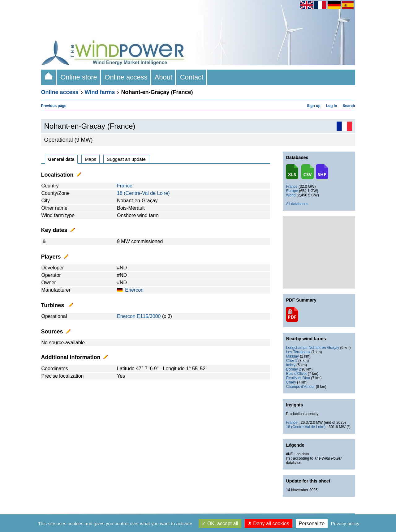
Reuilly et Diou (298, 378)
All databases (297, 204)
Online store (79, 77)
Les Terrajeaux (298, 352)
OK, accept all (220, 523)
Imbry (291, 365)
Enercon (134, 290)
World (291, 195)
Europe (292, 191)
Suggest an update (126, 159)
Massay (293, 356)
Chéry (291, 382)
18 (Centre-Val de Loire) (143, 193)
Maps (90, 159)
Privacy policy (345, 523)
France (125, 186)
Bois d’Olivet (297, 374)
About (164, 77)
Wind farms (100, 92)
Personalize (312, 523)
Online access (126, 77)
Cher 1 (292, 361)
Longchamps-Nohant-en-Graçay (313, 348)
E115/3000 (149, 316)
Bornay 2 (294, 369)
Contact (192, 77)
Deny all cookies (269, 523)
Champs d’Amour (301, 387)
